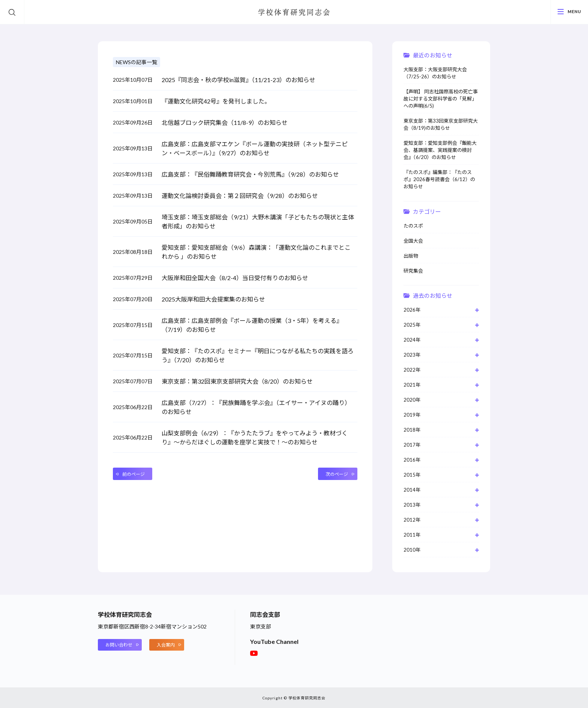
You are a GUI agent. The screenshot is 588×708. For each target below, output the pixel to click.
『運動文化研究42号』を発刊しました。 (216, 101)
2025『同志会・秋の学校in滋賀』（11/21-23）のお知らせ (238, 80)
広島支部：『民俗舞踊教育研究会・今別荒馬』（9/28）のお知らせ (250, 174)
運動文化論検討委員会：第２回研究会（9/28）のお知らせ (240, 196)
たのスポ (413, 226)
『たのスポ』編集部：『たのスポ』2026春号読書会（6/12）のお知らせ (439, 179)
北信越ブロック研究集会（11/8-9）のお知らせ (225, 122)
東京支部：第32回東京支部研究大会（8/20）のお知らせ (237, 381)
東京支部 (261, 626)
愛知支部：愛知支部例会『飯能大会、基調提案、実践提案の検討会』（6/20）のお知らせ (440, 150)
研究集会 (413, 271)
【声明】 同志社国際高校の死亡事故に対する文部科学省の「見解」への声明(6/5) (441, 99)
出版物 (411, 256)
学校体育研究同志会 (294, 13)
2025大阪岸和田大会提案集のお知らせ (213, 299)
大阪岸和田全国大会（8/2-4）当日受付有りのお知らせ (235, 278)
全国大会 (413, 241)
